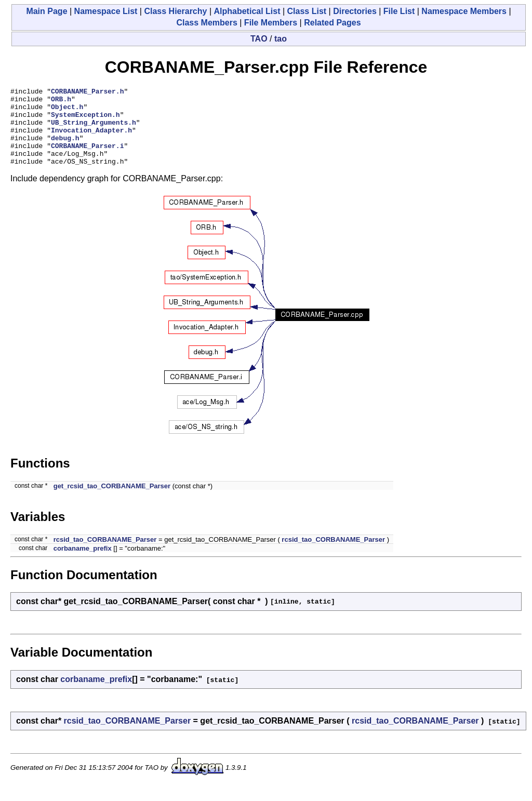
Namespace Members (464, 11)
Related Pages (332, 23)
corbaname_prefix (83, 564)
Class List (307, 11)
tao (281, 39)
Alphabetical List (247, 11)
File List (399, 11)
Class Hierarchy (175, 11)
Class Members (207, 23)
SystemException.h (85, 121)
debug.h (65, 149)
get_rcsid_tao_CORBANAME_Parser (112, 502)
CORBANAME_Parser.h (87, 92)
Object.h (67, 111)
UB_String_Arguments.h (94, 130)
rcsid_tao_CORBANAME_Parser (105, 555)
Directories (355, 11)
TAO (259, 39)
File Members (271, 23)
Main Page (46, 11)
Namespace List (106, 11)
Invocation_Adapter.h (91, 139)
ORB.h (61, 102)
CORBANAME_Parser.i (87, 158)
